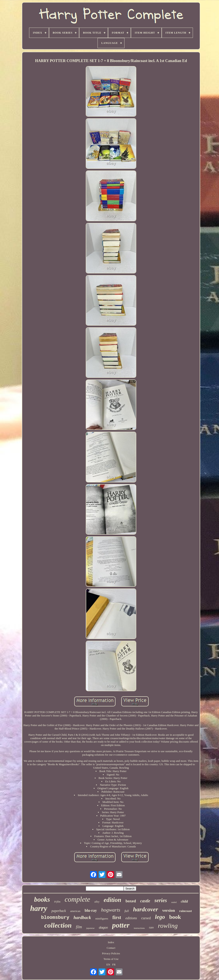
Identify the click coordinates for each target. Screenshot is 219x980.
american (75, 911)
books (42, 899)
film (79, 927)
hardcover (146, 909)
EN (108, 964)
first (117, 917)
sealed (174, 902)
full (127, 911)
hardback (82, 918)
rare (151, 927)
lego (160, 917)
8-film (57, 902)
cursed (146, 918)
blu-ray (91, 910)
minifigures (102, 918)
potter (121, 925)
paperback (59, 911)
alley (97, 902)
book (175, 917)
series (161, 900)
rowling (168, 926)
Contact (111, 948)
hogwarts (111, 910)
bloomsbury (55, 918)
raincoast (186, 911)
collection (58, 925)
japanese (90, 928)
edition (112, 900)
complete (77, 899)
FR (114, 964)
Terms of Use (111, 959)
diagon (103, 928)
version (169, 910)
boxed (131, 901)
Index (111, 942)
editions (131, 918)
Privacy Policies (111, 953)
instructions (139, 928)
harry (39, 908)
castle (145, 901)
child (184, 901)
